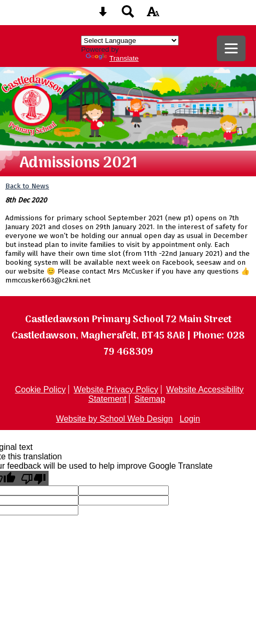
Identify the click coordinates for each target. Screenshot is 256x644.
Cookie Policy (40, 389)
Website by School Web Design (114, 419)
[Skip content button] (103, 15)
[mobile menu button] (231, 48)
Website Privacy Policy (116, 389)
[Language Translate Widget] (130, 41)
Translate (112, 58)
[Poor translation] (33, 478)
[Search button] (128, 15)
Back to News (27, 186)
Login (190, 419)
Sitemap (150, 399)
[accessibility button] (153, 15)
